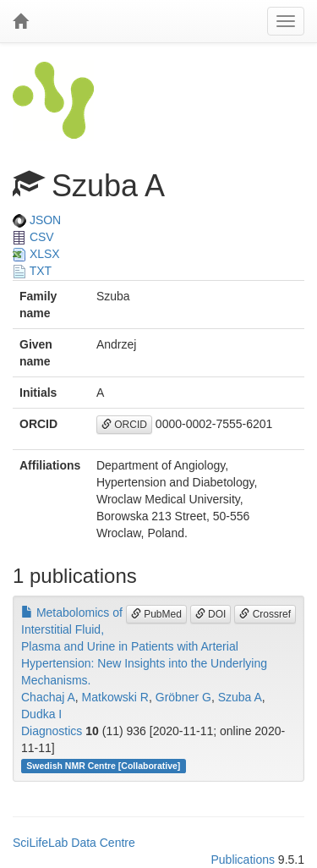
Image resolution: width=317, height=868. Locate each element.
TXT (32, 271)
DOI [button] (211, 614)
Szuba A (240, 697)
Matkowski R (115, 697)
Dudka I (41, 714)
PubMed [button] (156, 614)
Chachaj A (48, 697)
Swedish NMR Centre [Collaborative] (103, 766)
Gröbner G (183, 697)
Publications (243, 860)
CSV (33, 237)
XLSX (36, 254)
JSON (37, 220)
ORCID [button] (124, 425)
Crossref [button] (265, 614)
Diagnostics (52, 731)
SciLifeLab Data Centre (74, 843)
